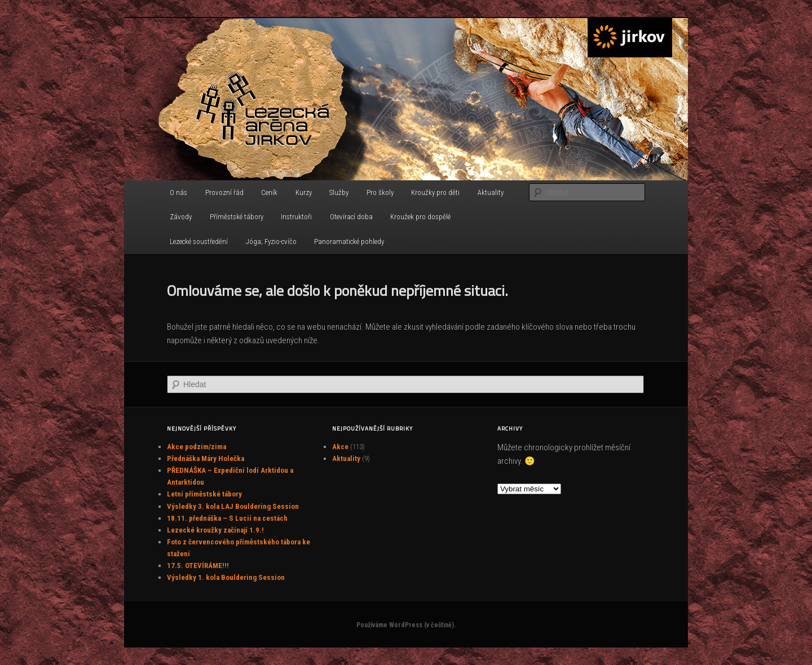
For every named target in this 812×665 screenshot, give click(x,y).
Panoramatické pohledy (349, 241)
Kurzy (304, 192)
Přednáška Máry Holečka (206, 458)
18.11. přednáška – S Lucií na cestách (227, 518)
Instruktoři (296, 217)
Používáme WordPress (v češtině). (406, 625)
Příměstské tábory (237, 217)
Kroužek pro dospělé (420, 217)
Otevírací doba (351, 217)
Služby (339, 192)
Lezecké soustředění (199, 241)
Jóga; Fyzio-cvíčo (271, 241)
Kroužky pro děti (435, 192)
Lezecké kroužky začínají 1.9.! (215, 530)
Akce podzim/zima (197, 447)
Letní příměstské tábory (204, 494)
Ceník (269, 192)
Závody (181, 217)
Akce (340, 447)
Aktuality (491, 192)
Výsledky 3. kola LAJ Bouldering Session (233, 506)
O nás (178, 192)
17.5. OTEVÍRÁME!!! (198, 566)
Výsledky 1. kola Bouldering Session (226, 577)
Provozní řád (224, 192)
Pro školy (380, 192)
